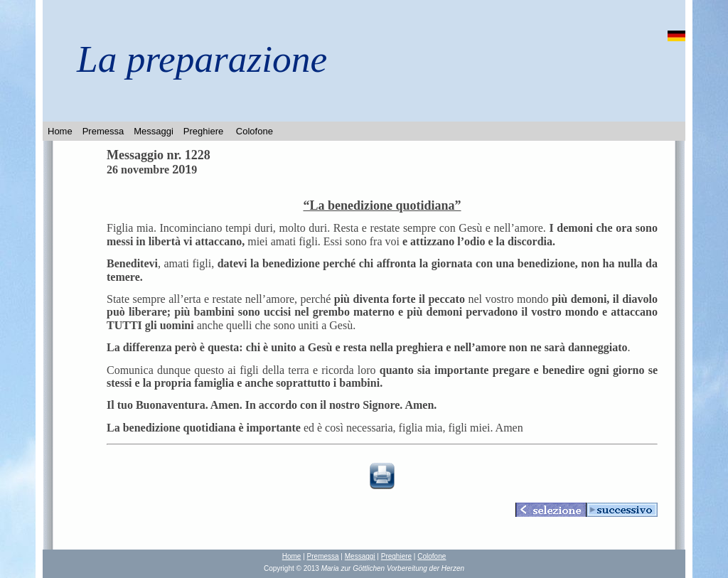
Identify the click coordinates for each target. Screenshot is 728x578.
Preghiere (203, 131)
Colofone (255, 131)
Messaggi (154, 131)
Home (60, 131)
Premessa (103, 131)
